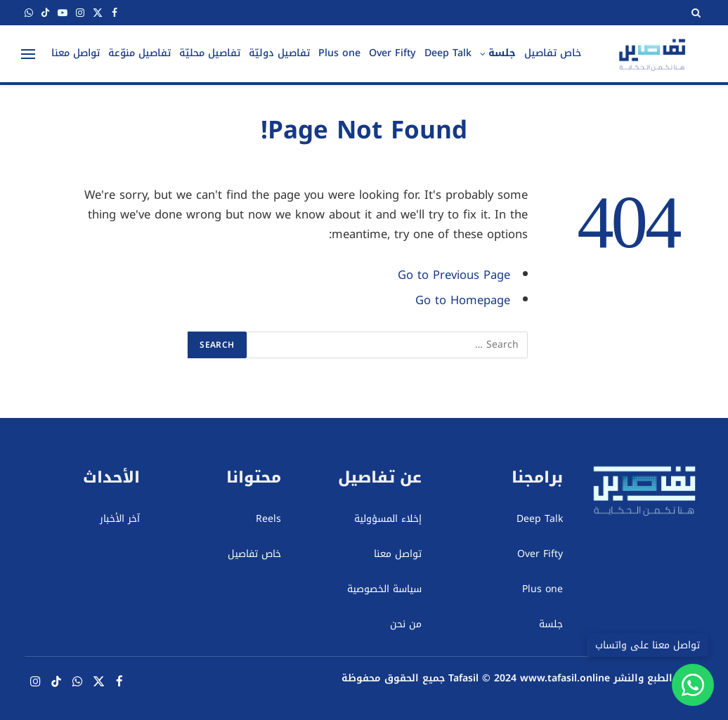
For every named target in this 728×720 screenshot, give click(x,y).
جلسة (502, 53)
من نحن (406, 624)
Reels (268, 519)
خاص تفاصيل (553, 53)
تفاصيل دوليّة (279, 53)
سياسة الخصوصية (384, 589)
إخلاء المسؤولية (388, 519)
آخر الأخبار (120, 519)
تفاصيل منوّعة (139, 53)
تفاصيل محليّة (210, 53)
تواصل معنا (76, 53)
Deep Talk (448, 53)
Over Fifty (392, 53)
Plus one (339, 53)
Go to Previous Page (454, 275)
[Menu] (28, 54)
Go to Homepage (463, 300)
